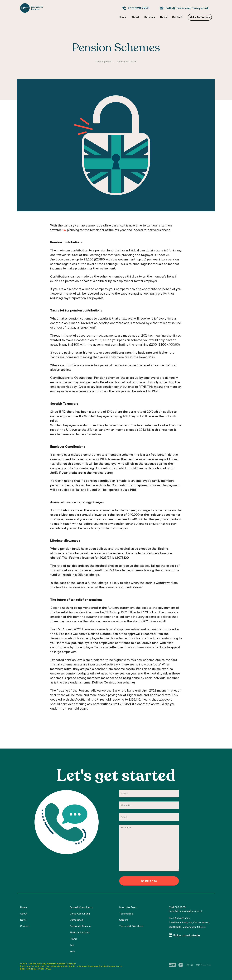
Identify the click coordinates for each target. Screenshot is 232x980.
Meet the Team (128, 908)
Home (123, 17)
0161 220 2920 (139, 9)
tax (64, 230)
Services (150, 17)
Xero (72, 952)
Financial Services (80, 933)
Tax (72, 945)
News (163, 17)
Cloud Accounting (80, 914)
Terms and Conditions (131, 926)
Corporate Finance (80, 926)
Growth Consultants (81, 908)
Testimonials (126, 914)
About (135, 17)
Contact (177, 17)
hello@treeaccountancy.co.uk (187, 9)
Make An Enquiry (200, 17)
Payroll (74, 939)
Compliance (76, 920)
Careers (124, 920)
